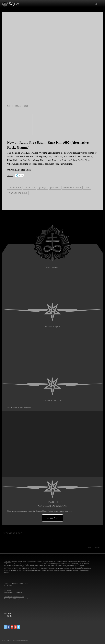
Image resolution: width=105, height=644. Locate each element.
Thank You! (7, 562)
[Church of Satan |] (11, 4)
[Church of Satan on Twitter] (5, 627)
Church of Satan (11, 640)
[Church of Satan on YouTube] (12, 627)
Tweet (10, 175)
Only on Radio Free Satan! (19, 170)
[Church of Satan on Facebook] (9, 627)
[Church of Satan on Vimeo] (19, 627)
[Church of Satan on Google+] (15, 627)
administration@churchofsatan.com (14, 597)
